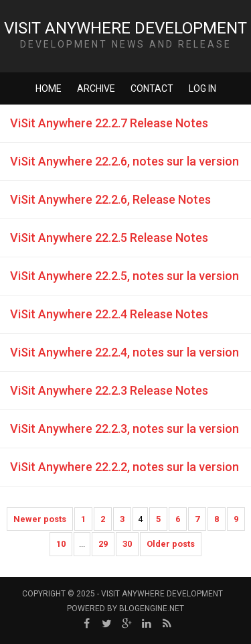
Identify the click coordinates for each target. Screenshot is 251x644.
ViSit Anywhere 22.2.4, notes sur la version (124, 352)
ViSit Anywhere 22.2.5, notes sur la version (124, 276)
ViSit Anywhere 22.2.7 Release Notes (109, 123)
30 (127, 544)
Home (49, 88)
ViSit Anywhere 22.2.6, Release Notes (110, 199)
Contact (152, 88)
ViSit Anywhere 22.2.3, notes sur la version (124, 429)
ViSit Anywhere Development (125, 28)
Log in (202, 88)
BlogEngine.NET (152, 608)
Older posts (171, 544)
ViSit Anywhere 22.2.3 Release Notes (109, 390)
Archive (96, 88)
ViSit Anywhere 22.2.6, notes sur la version (124, 161)
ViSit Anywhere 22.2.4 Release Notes (109, 314)
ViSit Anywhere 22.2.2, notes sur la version (124, 467)
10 (61, 544)
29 (103, 544)
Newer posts (40, 519)
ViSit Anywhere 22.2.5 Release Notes (109, 238)
